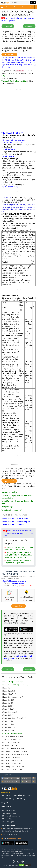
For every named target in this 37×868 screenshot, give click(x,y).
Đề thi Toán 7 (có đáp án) (11, 742)
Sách (24, 778)
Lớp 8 (29, 7)
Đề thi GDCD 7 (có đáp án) (11, 764)
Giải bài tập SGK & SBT (11, 778)
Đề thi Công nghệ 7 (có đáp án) (13, 767)
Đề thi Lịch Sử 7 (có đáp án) (12, 760)
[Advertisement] (18, 111)
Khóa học (26, 782)
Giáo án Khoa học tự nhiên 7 (12, 697)
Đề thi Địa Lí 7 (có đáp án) (11, 757)
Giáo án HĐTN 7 (7, 715)
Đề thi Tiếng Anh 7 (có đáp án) (13, 748)
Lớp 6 (13, 7)
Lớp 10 (8, 799)
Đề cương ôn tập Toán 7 (10, 745)
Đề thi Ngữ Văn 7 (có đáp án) (12, 736)
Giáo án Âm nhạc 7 (8, 730)
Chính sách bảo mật (8, 810)
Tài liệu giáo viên (9, 782)
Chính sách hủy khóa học (10, 819)
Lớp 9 (3, 799)
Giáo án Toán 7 (7, 688)
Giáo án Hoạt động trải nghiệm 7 (14, 718)
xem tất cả (19, 606)
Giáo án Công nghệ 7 (9, 712)
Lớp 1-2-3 (5, 795)
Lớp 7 (21, 7)
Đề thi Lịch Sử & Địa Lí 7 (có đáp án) (15, 754)
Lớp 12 (20, 799)
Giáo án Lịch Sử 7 (8, 700)
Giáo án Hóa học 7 (8, 727)
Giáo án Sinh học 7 (8, 724)
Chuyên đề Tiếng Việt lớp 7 (11, 739)
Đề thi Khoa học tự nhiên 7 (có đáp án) (16, 751)
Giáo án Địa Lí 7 (7, 703)
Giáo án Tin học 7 (8, 709)
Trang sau (29, 26)
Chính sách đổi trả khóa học (11, 816)
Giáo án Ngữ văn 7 (8, 691)
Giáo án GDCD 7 (7, 706)
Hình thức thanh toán (9, 813)
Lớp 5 (5, 7)
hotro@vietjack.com (15, 839)
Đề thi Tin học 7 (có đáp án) (12, 770)
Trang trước (8, 26)
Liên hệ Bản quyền (8, 822)
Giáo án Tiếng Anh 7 (9, 694)
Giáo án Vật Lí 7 (7, 721)
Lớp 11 (14, 799)
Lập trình (26, 799)
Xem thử (9, 55)
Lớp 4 (11, 795)
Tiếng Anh (5, 803)
